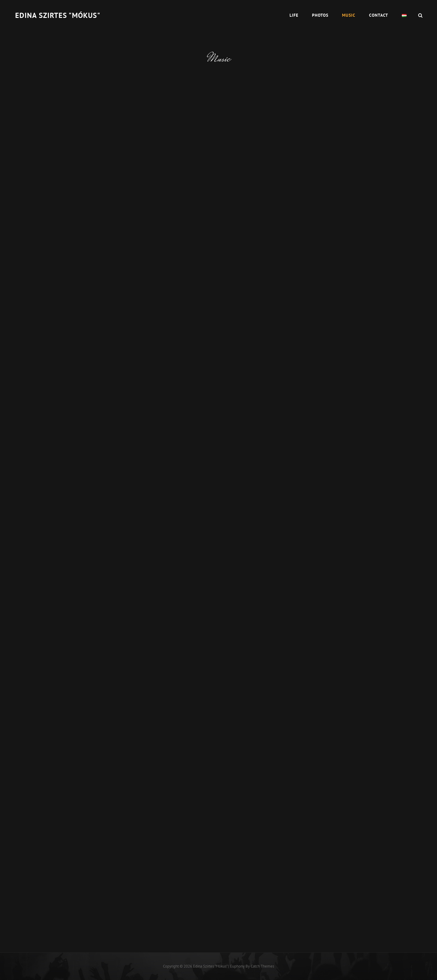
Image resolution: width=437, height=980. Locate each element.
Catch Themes (262, 966)
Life (294, 15)
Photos (320, 15)
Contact (379, 15)
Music (349, 15)
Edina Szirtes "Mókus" (58, 15)
